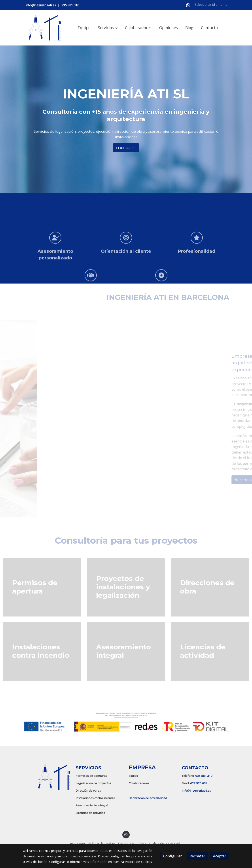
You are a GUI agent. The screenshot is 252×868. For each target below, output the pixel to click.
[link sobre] (46, 777)
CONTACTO (126, 148)
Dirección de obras (88, 790)
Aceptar (220, 856)
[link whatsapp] (188, 5)
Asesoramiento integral (92, 805)
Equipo (133, 776)
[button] (108, 28)
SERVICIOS (88, 768)
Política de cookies (102, 843)
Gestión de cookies (132, 843)
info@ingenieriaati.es (196, 790)
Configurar (172, 856)
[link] (44, 28)
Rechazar (197, 856)
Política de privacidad (164, 843)
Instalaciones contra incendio (95, 798)
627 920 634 (199, 783)
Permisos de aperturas (91, 776)
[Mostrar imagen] (126, 722)
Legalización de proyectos (93, 783)
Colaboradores (139, 783)
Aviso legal (78, 843)
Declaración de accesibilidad (148, 798)
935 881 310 (204, 776)
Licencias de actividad (90, 813)
